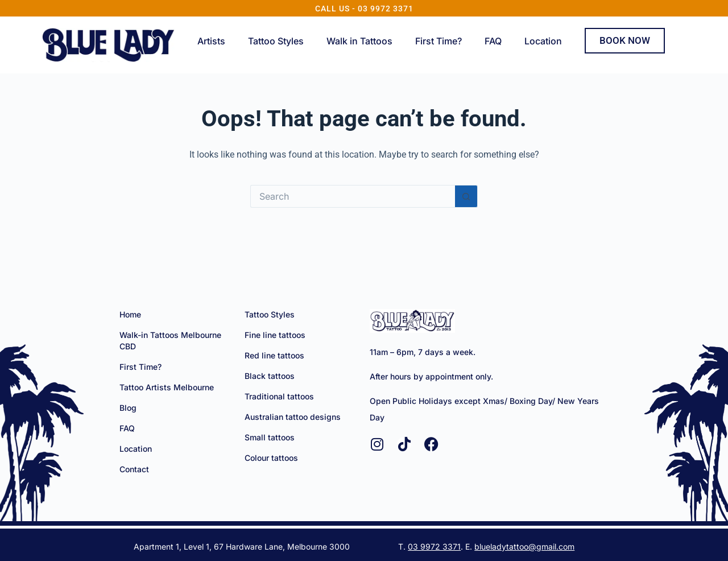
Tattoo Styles (276, 41)
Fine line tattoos (275, 335)
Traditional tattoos (279, 396)
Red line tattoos (274, 355)
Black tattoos (270, 376)
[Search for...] (353, 196)
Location (543, 41)
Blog (128, 408)
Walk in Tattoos (359, 41)
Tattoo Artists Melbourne (167, 387)
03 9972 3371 (434, 546)
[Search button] (466, 196)
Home (130, 314)
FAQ (493, 41)
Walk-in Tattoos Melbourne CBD (170, 341)
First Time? (439, 41)
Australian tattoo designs (293, 417)
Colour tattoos (271, 458)
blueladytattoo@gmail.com (524, 546)
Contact (134, 469)
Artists (211, 41)
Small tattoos (270, 437)
